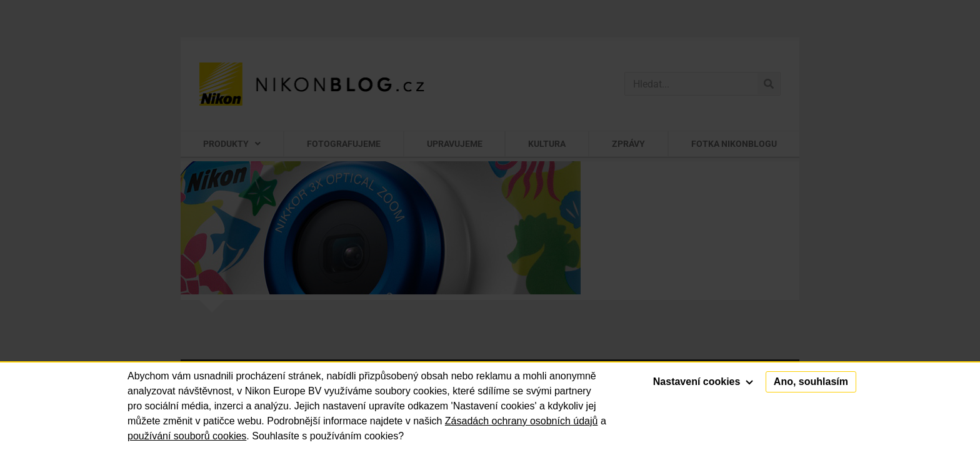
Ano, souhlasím (811, 382)
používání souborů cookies (187, 436)
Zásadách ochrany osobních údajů (522, 421)
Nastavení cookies (703, 382)
